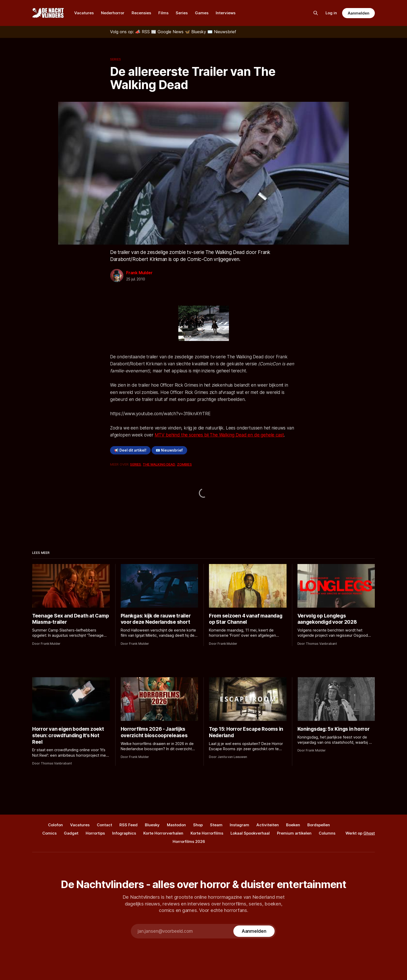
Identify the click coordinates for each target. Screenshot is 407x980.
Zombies (184, 464)
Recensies (141, 13)
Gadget (71, 833)
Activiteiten (268, 825)
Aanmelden (358, 13)
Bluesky (152, 825)
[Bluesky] (196, 32)
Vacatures (84, 13)
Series (182, 13)
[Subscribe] (254, 931)
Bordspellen (319, 825)
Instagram (239, 825)
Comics (49, 833)
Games (202, 13)
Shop (198, 825)
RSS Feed (128, 825)
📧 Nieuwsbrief (169, 450)
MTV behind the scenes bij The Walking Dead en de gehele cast (219, 435)
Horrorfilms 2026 (189, 841)
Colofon (55, 825)
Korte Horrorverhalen (163, 833)
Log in (331, 13)
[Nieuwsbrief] (222, 32)
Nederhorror (113, 13)
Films (163, 13)
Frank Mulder (139, 273)
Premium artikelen (294, 833)
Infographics (124, 833)
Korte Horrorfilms (207, 833)
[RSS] (143, 32)
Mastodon (176, 825)
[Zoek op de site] (316, 13)
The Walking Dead (159, 464)
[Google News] (168, 32)
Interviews (226, 13)
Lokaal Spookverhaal (250, 833)
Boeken (293, 825)
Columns (327, 833)
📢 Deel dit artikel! (130, 450)
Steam (216, 825)
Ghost (369, 833)
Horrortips (95, 833)
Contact (104, 825)
